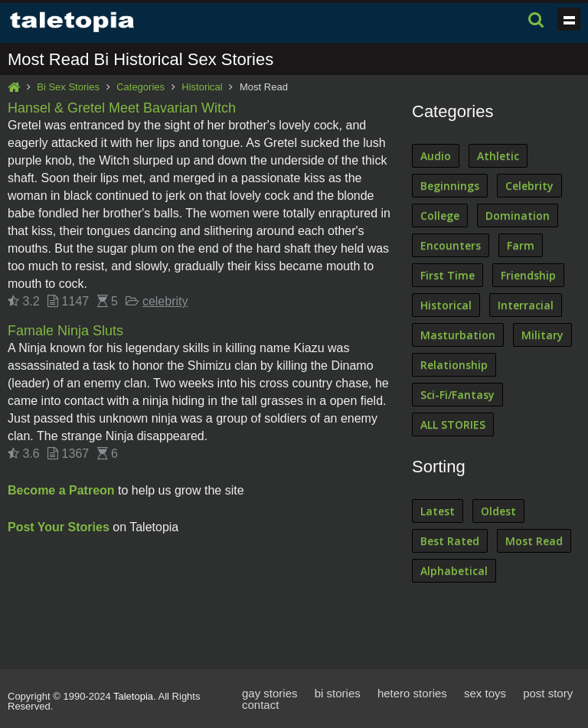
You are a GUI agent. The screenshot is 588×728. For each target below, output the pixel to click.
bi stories (338, 693)
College (440, 215)
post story (548, 693)
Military (542, 335)
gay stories (270, 693)
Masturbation (458, 335)
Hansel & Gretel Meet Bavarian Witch (122, 108)
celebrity (165, 301)
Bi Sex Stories (68, 87)
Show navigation (569, 19)
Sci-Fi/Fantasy (457, 395)
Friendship (528, 275)
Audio (436, 156)
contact (260, 705)
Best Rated (450, 541)
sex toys (485, 693)
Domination (518, 215)
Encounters (451, 245)
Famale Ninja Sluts (65, 331)
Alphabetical (454, 571)
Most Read (534, 541)
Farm (521, 245)
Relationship (454, 365)
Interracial (526, 305)
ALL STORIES (453, 424)
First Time (448, 275)
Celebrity (529, 186)
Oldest (498, 511)
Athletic (498, 156)
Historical (202, 87)
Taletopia (133, 696)
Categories (140, 87)
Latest (438, 511)
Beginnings (450, 186)
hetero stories (412, 693)
